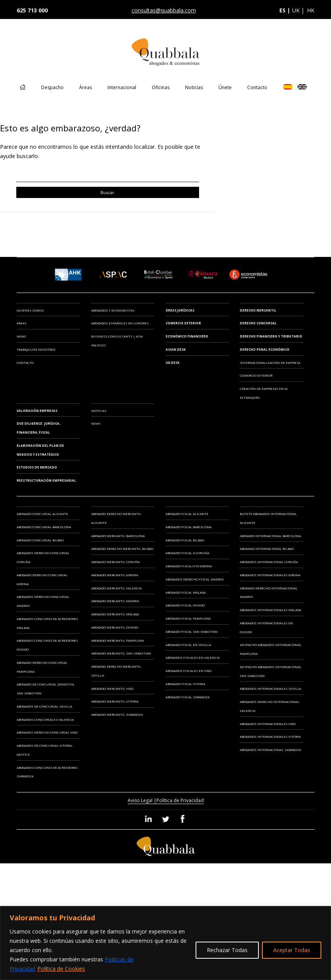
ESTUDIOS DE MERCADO (37, 467)
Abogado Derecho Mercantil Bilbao (122, 549)
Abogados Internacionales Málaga (270, 610)
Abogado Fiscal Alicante (187, 514)
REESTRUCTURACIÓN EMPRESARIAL (46, 480)
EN (302, 87)
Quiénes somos (30, 310)
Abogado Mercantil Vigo (112, 688)
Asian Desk (176, 349)
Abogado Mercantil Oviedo (115, 627)
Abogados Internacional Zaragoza (270, 750)
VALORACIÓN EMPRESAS (37, 411)
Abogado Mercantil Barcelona (118, 536)
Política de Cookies (61, 969)
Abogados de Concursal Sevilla (44, 706)
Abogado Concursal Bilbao (40, 540)
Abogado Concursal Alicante (42, 514)
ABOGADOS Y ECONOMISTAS (113, 310)
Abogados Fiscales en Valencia (193, 657)
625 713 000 (32, 10)
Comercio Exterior (183, 323)
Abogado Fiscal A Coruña (187, 553)
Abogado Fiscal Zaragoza (188, 697)
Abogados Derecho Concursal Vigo (47, 732)
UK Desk (172, 363)
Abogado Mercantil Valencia (116, 588)
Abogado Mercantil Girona (115, 575)
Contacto (257, 87)
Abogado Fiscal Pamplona (188, 618)
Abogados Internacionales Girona (270, 575)
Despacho (52, 87)
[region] (165, 943)
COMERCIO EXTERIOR (256, 375)
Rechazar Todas (227, 950)
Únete (225, 87)
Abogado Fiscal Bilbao (185, 540)
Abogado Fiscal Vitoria (185, 684)
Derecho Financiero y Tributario (271, 336)
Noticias (194, 87)
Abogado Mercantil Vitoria (115, 701)
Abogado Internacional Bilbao (267, 549)
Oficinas (161, 87)
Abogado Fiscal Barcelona (189, 527)
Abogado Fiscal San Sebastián (192, 631)
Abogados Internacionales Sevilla (270, 688)
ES (288, 87)
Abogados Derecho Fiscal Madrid (195, 579)
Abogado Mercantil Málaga (115, 614)
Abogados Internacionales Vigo (268, 724)
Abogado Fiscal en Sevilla (188, 645)
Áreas (86, 87)
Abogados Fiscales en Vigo (189, 671)
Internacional (122, 87)
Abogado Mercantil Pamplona (118, 640)
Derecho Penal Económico (265, 349)
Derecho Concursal (258, 323)
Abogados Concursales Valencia (45, 719)
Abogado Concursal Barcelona (44, 527)
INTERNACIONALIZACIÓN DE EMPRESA (270, 363)
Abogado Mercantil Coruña (115, 562)
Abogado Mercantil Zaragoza (117, 714)
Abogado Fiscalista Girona (189, 566)
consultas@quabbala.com (164, 10)
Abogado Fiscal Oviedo (185, 605)
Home (23, 93)
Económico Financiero (187, 336)
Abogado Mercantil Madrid (115, 601)
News (21, 336)
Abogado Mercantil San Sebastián (121, 653)
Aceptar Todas (292, 950)
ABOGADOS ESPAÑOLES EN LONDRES (120, 323)
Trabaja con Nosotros (36, 349)
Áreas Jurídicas (180, 310)
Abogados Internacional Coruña (269, 562)
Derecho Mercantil (258, 310)
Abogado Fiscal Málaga (186, 592)
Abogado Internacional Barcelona (270, 536)
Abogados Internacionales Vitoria (270, 736)
